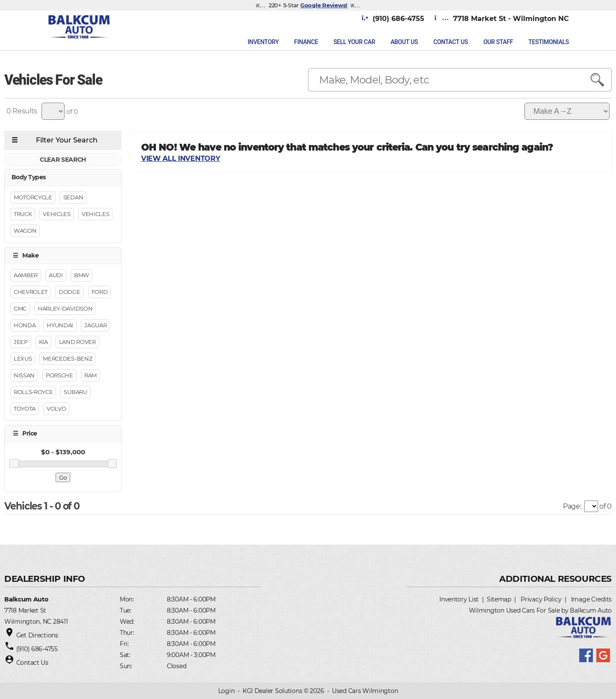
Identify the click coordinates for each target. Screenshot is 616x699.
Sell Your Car (354, 42)
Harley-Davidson (65, 309)
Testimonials (549, 42)
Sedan (73, 197)
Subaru (75, 392)
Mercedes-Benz (67, 359)
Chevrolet (31, 292)
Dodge (69, 292)
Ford (100, 292)
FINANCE (306, 42)
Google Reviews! (324, 5)
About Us (404, 42)
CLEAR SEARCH (63, 160)
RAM (90, 376)
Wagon (25, 231)
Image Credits (591, 599)
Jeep (21, 342)
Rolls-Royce (33, 392)
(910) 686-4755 (37, 649)
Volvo (56, 409)
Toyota (25, 409)
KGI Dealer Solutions (272, 691)
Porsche (59, 376)
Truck (23, 214)
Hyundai (60, 326)
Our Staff (498, 42)
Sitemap (499, 599)
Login (227, 691)
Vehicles (56, 214)
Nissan (24, 376)
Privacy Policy (541, 599)
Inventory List (459, 599)
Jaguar (95, 326)
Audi (56, 275)
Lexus (23, 359)
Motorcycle (33, 197)
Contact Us (451, 42)
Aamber (26, 275)
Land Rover (77, 342)
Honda (25, 326)
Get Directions (37, 635)
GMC (20, 309)
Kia (43, 342)
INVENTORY (263, 42)
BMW (81, 275)
